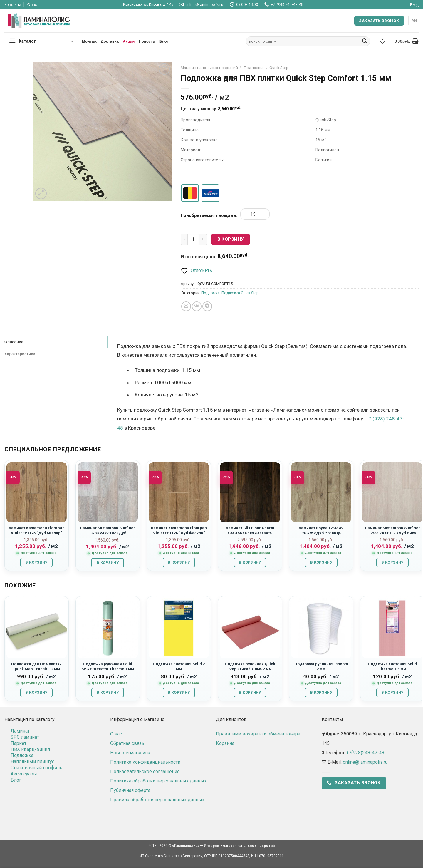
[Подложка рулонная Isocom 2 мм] (321, 628)
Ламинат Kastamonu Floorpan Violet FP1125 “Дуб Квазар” (37, 530)
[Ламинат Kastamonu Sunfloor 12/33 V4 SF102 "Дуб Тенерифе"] (108, 492)
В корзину (231, 239)
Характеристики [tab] (20, 354)
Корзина (225, 743)
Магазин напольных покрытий (209, 68)
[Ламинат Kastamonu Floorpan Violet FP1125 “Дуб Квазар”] (37, 492)
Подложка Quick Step (240, 293)
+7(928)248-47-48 (365, 753)
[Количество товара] (193, 239)
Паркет (19, 743)
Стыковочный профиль (36, 768)
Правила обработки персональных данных (157, 800)
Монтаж (89, 41)
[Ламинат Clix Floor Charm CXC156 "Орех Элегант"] (250, 492)
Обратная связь (127, 743)
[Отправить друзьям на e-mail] (186, 306)
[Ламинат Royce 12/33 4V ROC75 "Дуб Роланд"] (321, 492)
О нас (32, 4)
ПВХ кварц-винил (30, 749)
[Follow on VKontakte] (415, 21)
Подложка (254, 68)
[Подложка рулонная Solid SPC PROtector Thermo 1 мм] (108, 628)
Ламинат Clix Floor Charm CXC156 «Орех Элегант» (250, 530)
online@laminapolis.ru (365, 762)
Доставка (110, 41)
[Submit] (365, 41)
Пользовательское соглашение (145, 771)
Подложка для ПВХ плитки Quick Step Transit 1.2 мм (36, 666)
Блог (164, 41)
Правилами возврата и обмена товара (258, 734)
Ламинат (20, 731)
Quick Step (279, 68)
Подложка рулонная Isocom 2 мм (321, 666)
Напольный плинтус (32, 761)
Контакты (12, 4)
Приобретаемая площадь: (209, 216)
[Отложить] (196, 270)
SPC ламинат (25, 737)
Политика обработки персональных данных (158, 781)
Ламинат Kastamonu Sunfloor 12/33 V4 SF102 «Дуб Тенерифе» (108, 533)
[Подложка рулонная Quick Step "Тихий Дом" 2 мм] (250, 628)
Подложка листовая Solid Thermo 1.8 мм (392, 666)
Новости (147, 41)
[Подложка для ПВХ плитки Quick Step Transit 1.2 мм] (37, 628)
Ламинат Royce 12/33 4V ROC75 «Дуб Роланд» (321, 530)
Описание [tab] (14, 342)
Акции (129, 41)
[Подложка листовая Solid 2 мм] (179, 628)
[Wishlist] (382, 41)
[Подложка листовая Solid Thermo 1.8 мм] (392, 628)
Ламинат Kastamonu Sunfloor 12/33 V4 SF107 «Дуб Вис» (392, 530)
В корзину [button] (36, 562)
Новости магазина (130, 753)
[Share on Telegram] (207, 306)
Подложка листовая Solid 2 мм (179, 666)
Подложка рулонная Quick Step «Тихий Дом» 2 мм (250, 666)
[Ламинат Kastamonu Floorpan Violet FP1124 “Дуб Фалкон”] (179, 492)
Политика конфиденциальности (145, 762)
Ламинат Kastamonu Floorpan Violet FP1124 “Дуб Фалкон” (179, 530)
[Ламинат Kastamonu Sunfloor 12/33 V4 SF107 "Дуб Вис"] (392, 492)
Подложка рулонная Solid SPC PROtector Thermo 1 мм (108, 666)
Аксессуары (24, 774)
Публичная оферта (130, 790)
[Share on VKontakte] (197, 306)
